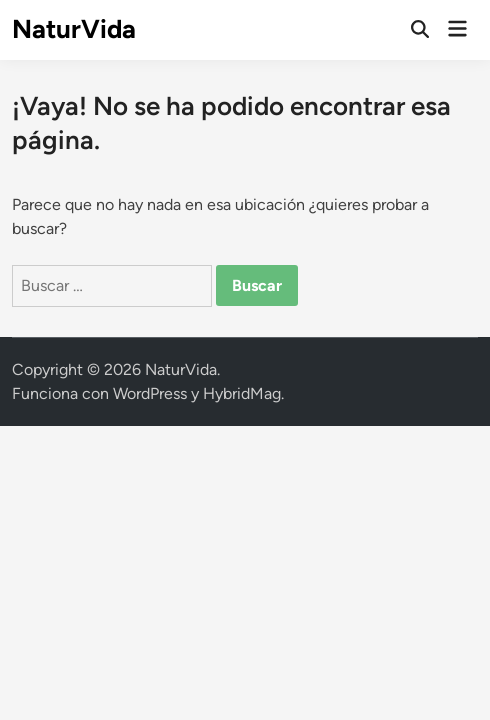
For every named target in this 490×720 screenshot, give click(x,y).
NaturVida (74, 29)
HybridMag (242, 393)
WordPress (150, 393)
